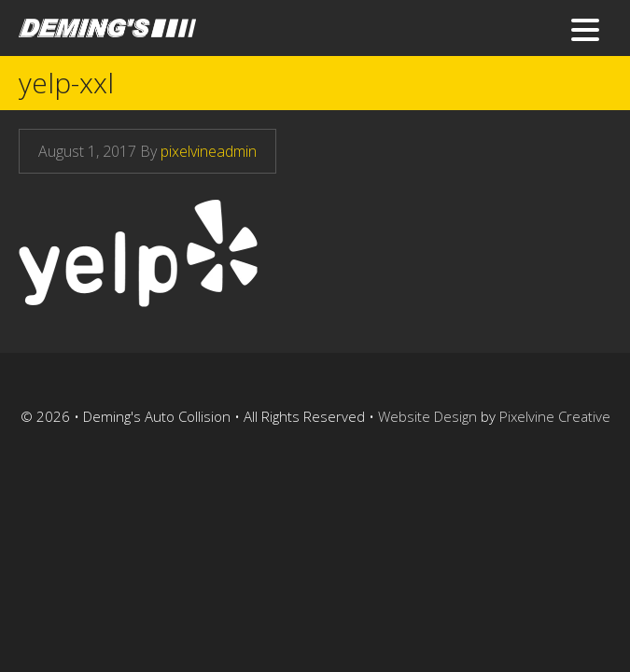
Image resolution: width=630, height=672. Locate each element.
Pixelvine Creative (555, 416)
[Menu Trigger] (586, 28)
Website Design (427, 416)
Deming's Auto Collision (182, 35)
